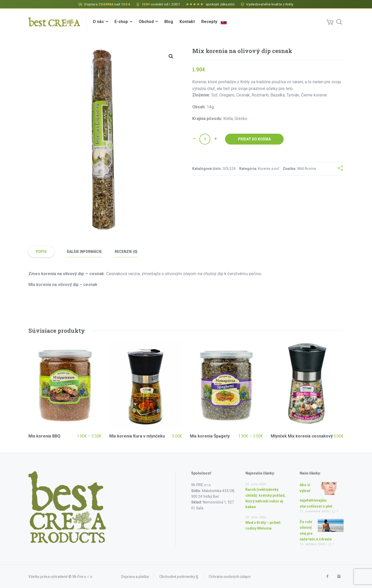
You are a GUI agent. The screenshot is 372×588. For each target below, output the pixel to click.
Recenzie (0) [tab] (126, 252)
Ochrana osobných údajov (230, 577)
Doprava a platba (135, 577)
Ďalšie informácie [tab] (84, 252)
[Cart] (330, 22)
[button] (171, 56)
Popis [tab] (41, 252)
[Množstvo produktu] (205, 139)
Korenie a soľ (269, 169)
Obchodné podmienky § (179, 577)
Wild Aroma (307, 169)
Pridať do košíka (254, 139)
